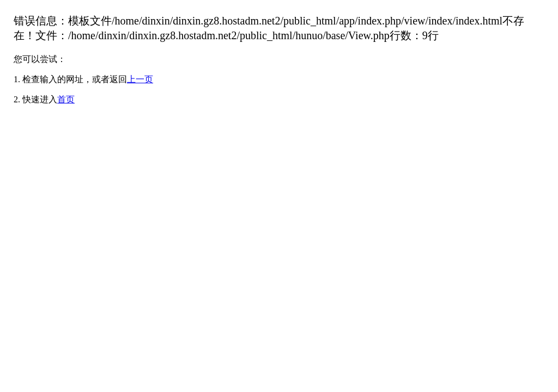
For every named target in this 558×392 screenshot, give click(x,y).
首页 (66, 99)
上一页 (140, 79)
